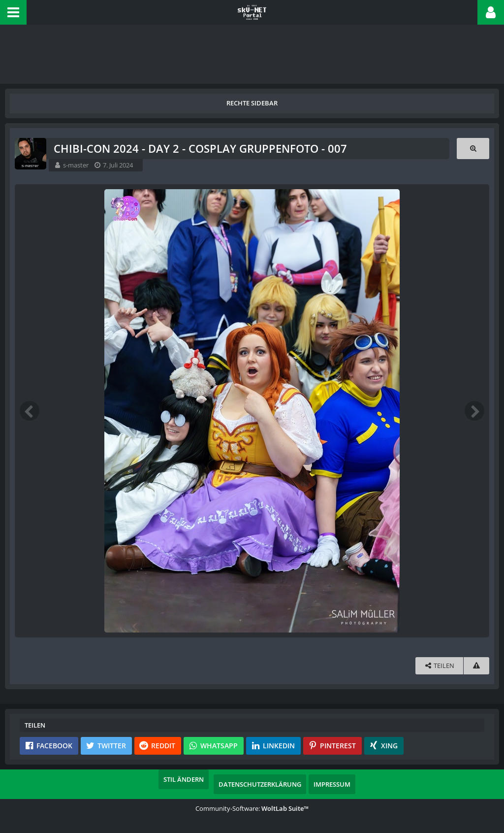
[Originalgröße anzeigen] (473, 149)
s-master (76, 165)
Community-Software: (252, 808)
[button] (13, 12)
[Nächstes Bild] (474, 411)
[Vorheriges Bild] (30, 411)
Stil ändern (184, 779)
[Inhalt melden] (476, 666)
